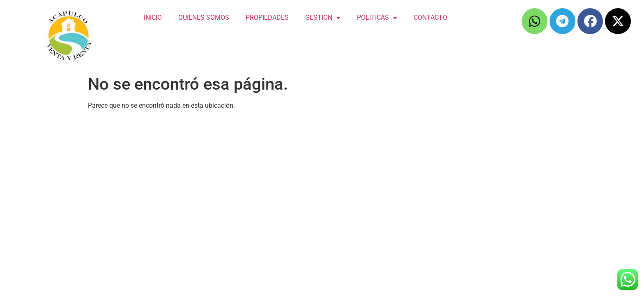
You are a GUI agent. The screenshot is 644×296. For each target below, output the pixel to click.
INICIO (153, 17)
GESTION (323, 18)
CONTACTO (430, 17)
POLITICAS (377, 18)
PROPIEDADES (267, 17)
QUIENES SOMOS (204, 17)
